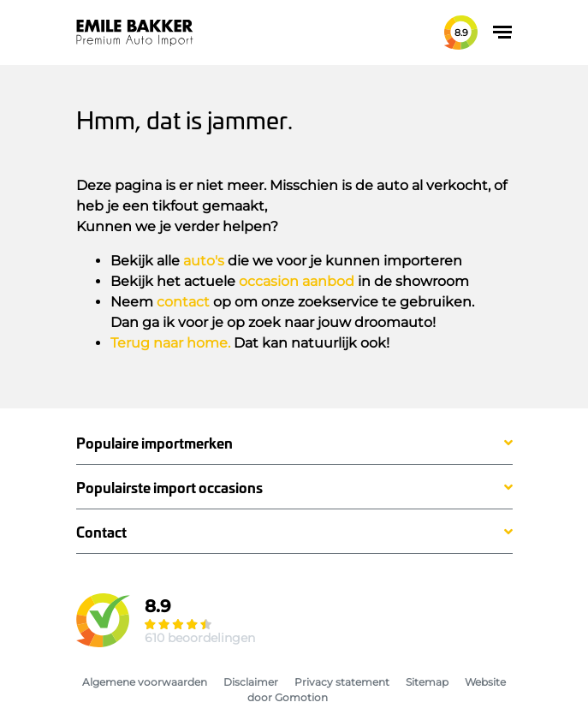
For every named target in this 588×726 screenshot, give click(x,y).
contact (183, 302)
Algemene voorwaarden (145, 682)
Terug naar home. (170, 343)
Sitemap (427, 682)
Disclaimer (251, 682)
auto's (204, 261)
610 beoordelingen (200, 638)
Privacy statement (342, 682)
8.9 (461, 33)
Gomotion (301, 697)
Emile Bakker (135, 33)
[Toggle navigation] (502, 32)
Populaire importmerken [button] (154, 443)
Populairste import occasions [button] (169, 488)
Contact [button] (101, 532)
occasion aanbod (297, 281)
